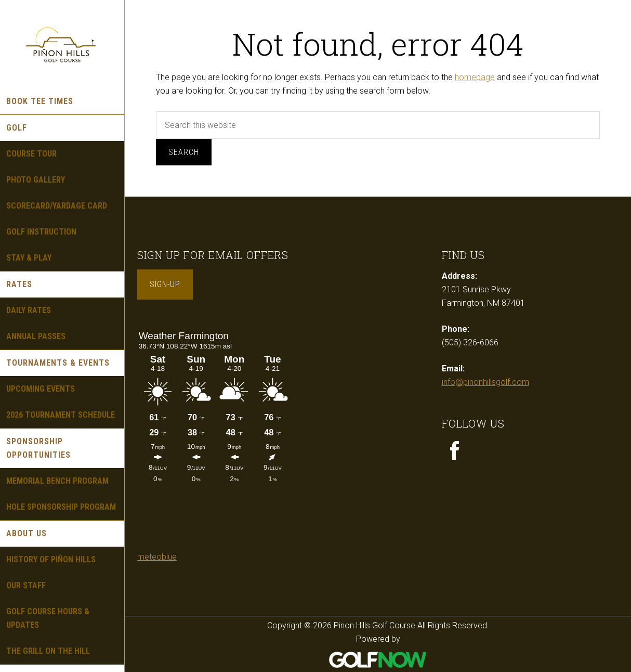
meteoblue (157, 557)
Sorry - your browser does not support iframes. (215, 437)
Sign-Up (165, 284)
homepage (475, 77)
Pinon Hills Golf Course (62, 44)
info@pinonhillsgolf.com (485, 382)
